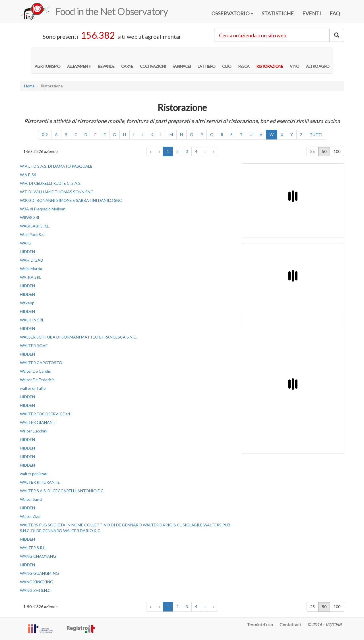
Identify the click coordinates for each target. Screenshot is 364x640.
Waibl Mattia (31, 269)
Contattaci (290, 624)
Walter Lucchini (34, 431)
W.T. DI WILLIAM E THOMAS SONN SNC (57, 192)
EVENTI (312, 13)
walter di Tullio (33, 388)
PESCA (244, 60)
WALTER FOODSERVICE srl (45, 414)
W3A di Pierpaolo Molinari (43, 209)
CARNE (127, 60)
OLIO (227, 60)
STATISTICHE (278, 13)
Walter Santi (31, 499)
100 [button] (337, 151)
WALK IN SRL (32, 320)
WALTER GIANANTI (38, 422)
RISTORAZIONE (270, 60)
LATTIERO (206, 60)
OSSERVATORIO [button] (232, 13)
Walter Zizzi (30, 516)
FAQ (335, 13)
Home (29, 86)
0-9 (45, 135)
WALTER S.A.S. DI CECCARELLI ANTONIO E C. (62, 491)
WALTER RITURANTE (40, 482)
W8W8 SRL (30, 217)
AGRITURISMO (47, 60)
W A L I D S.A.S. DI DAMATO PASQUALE (56, 166)
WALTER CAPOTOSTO (41, 363)
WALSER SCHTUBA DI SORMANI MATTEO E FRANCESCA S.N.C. (78, 337)
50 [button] (324, 151)
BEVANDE (106, 60)
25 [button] (313, 151)
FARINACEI (182, 60)
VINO (294, 60)
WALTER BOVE (34, 345)
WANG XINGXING (37, 582)
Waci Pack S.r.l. (33, 234)
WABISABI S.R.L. (35, 226)
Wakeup (27, 303)
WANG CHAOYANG (38, 556)
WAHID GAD (32, 260)
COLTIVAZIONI (153, 60)
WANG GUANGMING (39, 573)
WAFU (26, 243)
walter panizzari (34, 474)
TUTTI (316, 135)
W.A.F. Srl (28, 175)
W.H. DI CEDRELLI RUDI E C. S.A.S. (51, 183)
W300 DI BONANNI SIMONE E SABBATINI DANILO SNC (71, 200)
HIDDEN (27, 252)
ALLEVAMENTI (79, 60)
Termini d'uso (260, 624)
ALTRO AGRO (318, 60)
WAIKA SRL (31, 277)
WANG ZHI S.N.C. (36, 590)
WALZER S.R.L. (33, 548)
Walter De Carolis (35, 371)
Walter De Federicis (37, 380)
